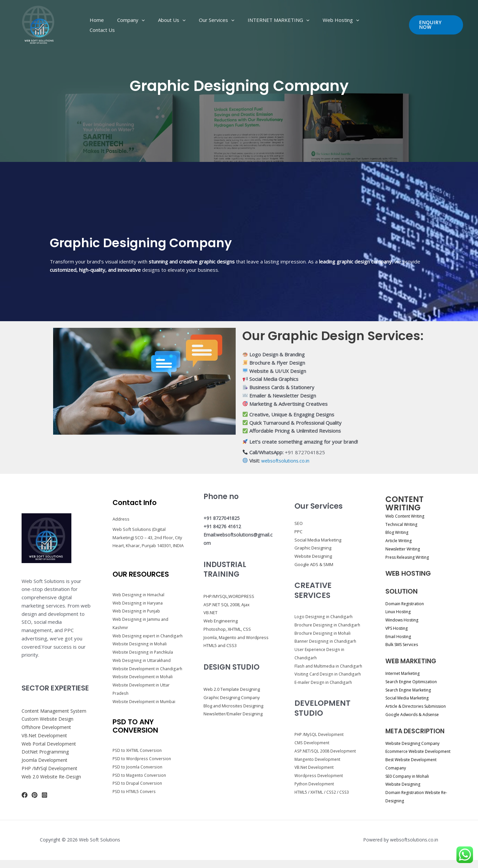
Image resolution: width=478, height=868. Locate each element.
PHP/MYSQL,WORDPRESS (232, 596)
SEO (299, 523)
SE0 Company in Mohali (411, 784)
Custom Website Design (49, 723)
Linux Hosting (400, 611)
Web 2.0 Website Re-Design (54, 780)
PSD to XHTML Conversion (139, 763)
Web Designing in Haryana (139, 599)
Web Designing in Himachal (140, 590)
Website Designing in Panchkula (145, 656)
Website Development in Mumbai (146, 714)
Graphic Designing (313, 548)
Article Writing (400, 540)
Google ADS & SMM (314, 564)
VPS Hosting (398, 628)
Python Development (316, 792)
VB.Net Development (46, 739)
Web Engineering (221, 621)
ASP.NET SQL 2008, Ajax (230, 604)
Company (153, 25)
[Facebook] (25, 799)
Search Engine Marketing (412, 690)
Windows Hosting (404, 620)
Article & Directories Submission (420, 706)
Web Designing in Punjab (138, 607)
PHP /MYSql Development (52, 772)
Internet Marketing (405, 673)
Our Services (225, 25)
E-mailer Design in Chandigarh (325, 690)
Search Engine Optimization (415, 681)
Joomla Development (45, 764)
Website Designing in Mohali (141, 648)
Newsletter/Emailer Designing (235, 722)
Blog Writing (398, 532)
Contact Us (374, 25)
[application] (163, 25)
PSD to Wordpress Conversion (143, 771)
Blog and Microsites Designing (236, 714)
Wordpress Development (320, 784)
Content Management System (56, 715)
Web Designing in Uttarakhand (143, 664)
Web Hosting (336, 25)
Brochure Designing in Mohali (324, 633)
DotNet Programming (46, 756)
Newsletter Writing (405, 549)
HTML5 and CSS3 (222, 653)
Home (125, 25)
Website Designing (313, 556)
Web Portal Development (51, 748)
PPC (298, 532)
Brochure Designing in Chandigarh (329, 625)
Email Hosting (400, 636)
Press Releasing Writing (410, 557)
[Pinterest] (35, 799)
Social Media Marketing (318, 540)
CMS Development (313, 751)
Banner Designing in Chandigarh (327, 641)
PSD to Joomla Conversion (139, 779)
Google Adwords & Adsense (416, 714)
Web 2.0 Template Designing (234, 697)
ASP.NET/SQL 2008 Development (327, 759)
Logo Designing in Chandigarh (324, 616)
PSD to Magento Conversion (141, 787)
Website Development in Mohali (145, 689)
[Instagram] (44, 799)
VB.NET (212, 612)
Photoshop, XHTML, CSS (230, 629)
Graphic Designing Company (234, 706)
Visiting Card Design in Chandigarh (329, 682)
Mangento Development (319, 767)
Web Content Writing (408, 516)
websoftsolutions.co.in (287, 461)
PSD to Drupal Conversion (139, 796)
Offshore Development (48, 731)
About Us (187, 25)
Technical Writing (404, 524)
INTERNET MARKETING (280, 25)
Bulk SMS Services (405, 644)
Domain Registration (408, 603)
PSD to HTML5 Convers (135, 804)
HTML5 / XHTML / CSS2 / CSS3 (324, 800)
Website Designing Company (416, 743)
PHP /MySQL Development (321, 743)
